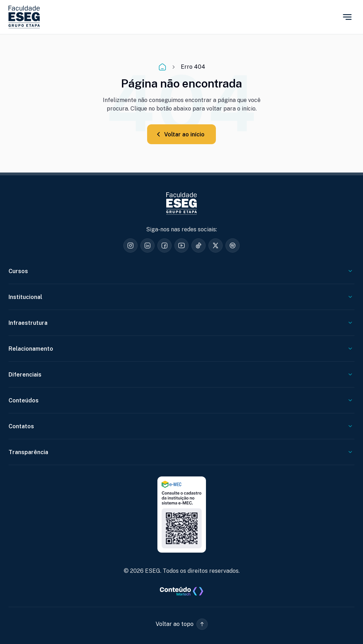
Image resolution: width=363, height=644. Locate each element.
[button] (182, 624)
